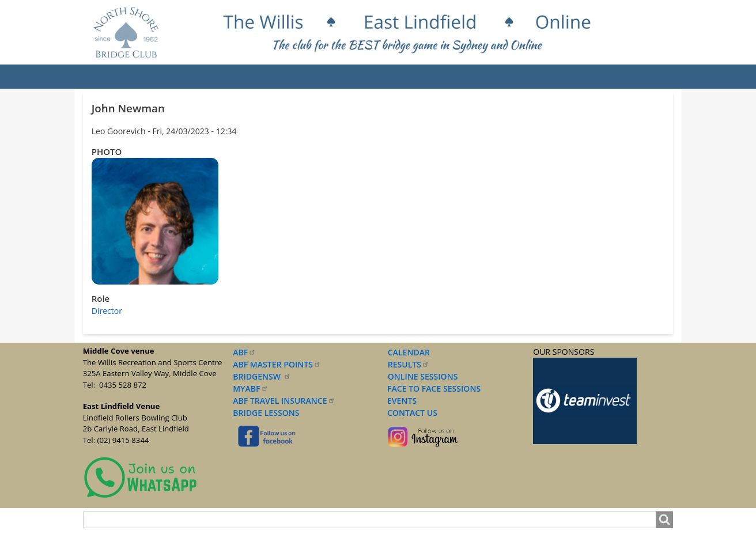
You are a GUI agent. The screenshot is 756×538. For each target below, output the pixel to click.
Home (107, 77)
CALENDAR (409, 352)
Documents (432, 77)
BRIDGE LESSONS (266, 413)
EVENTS (400, 401)
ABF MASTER (277, 364)
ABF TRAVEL (284, 401)
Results (204, 77)
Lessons (368, 77)
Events (255, 77)
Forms (493, 77)
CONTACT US (410, 413)
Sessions (310, 77)
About (154, 77)
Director (107, 311)
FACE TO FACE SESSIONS (433, 389)
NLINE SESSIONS (426, 376)
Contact (623, 77)
